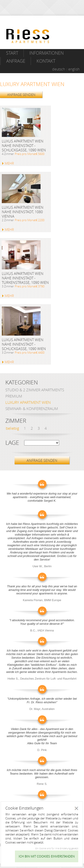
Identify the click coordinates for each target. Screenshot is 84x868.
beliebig (12, 428)
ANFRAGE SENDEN (21, 95)
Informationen (46, 53)
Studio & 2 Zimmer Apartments (35, 390)
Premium (14, 396)
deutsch (59, 69)
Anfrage (16, 61)
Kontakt (46, 61)
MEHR (9, 163)
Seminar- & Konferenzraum (32, 409)
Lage (12, 443)
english (74, 69)
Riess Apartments (28, 36)
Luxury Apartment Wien (28, 402)
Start (12, 53)
